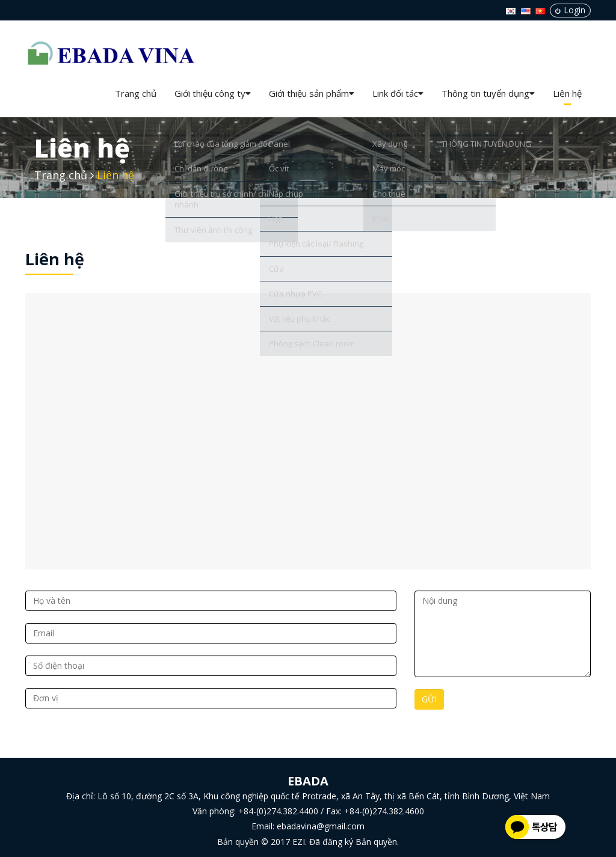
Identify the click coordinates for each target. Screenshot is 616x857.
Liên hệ (567, 93)
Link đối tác (398, 93)
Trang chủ (136, 93)
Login (570, 10)
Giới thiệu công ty (213, 93)
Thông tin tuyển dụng (488, 93)
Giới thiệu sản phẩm (312, 93)
